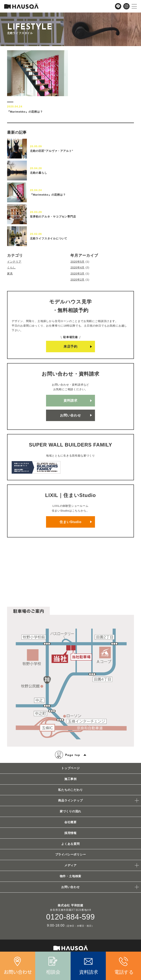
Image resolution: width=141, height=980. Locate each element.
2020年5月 (77, 262)
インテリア (14, 262)
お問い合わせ (70, 415)
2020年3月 (77, 274)
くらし (11, 267)
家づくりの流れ (71, 811)
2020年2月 (77, 280)
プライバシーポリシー (71, 854)
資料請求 (70, 401)
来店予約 (70, 347)
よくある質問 (70, 844)
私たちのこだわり (70, 790)
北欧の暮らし (39, 173)
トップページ (70, 768)
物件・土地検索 (71, 876)
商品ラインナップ (70, 800)
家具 (10, 274)
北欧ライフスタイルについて (49, 238)
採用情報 (70, 833)
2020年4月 (77, 267)
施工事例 (70, 779)
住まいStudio (70, 522)
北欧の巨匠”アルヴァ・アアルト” (52, 151)
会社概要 (70, 822)
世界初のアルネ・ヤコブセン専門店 (53, 217)
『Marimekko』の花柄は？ (48, 195)
